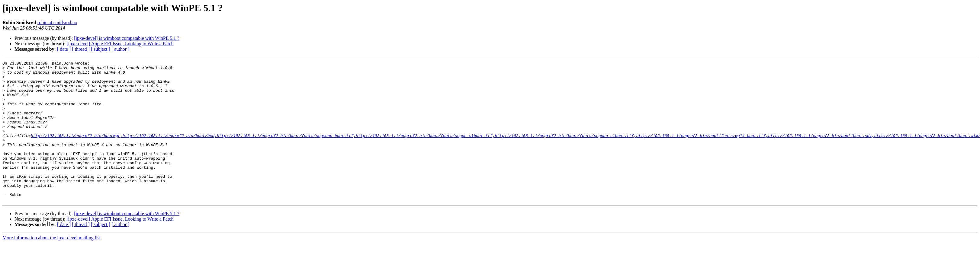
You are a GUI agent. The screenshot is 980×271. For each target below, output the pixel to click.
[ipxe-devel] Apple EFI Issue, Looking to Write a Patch (120, 44)
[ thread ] (81, 49)
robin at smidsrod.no (57, 22)
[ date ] (64, 49)
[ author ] (120, 49)
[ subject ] (101, 49)
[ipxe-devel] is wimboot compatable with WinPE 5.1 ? (127, 38)
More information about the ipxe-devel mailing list (51, 266)
